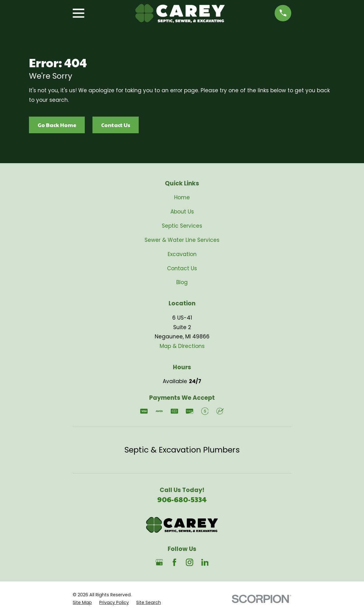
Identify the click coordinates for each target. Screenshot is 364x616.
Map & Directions (182, 346)
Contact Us (116, 125)
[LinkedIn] (205, 562)
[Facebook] (174, 562)
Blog (182, 282)
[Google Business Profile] (159, 562)
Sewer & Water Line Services (182, 240)
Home (182, 197)
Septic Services (182, 226)
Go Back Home (57, 125)
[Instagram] (190, 562)
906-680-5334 (182, 499)
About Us (182, 212)
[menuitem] (82, 603)
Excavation (182, 254)
